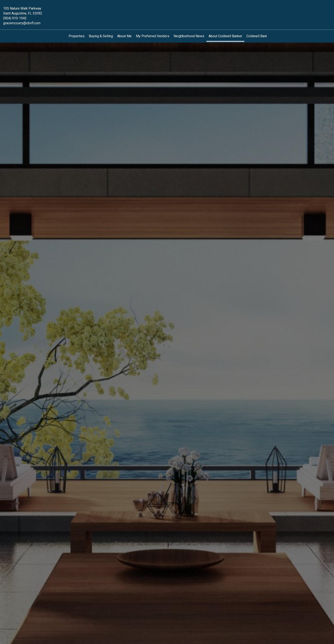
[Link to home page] (167, 11)
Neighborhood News (189, 36)
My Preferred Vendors (153, 36)
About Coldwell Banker (225, 36)
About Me (124, 36)
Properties (77, 36)
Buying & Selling (101, 36)
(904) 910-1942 (15, 18)
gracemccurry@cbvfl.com (22, 23)
